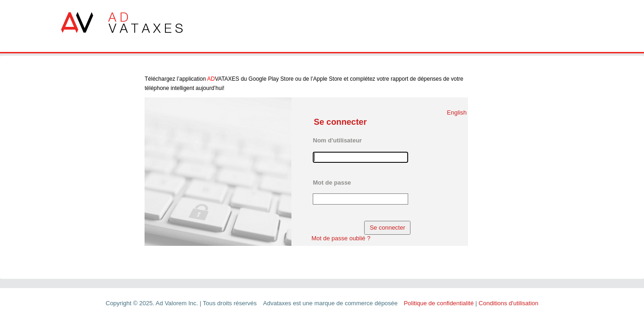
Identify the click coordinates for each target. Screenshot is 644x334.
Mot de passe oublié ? (341, 238)
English (457, 112)
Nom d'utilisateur (337, 140)
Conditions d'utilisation (508, 303)
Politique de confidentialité (439, 303)
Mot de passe (332, 183)
